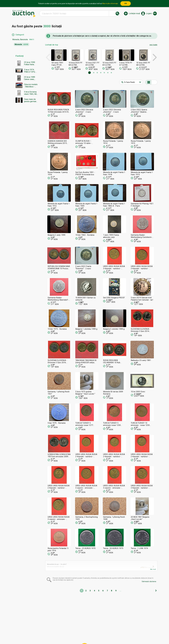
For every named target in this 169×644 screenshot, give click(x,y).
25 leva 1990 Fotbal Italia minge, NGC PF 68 (30, 63)
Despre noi (74, 637)
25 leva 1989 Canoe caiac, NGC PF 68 (30, 78)
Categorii (20, 35)
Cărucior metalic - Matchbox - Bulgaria (31, 86)
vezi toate (153, 45)
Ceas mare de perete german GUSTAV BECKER (30, 100)
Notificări (64, 637)
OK (126, 3)
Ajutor (84, 632)
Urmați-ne (103, 637)
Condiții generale (96, 632)
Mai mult (153, 569)
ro (155, 13)
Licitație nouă (134, 13)
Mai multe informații (110, 4)
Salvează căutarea (149, 581)
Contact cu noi (88, 637)
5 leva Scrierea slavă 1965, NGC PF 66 (31, 93)
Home (66, 632)
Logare (149, 13)
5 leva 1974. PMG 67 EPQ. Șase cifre (30, 71)
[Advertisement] (25, 150)
